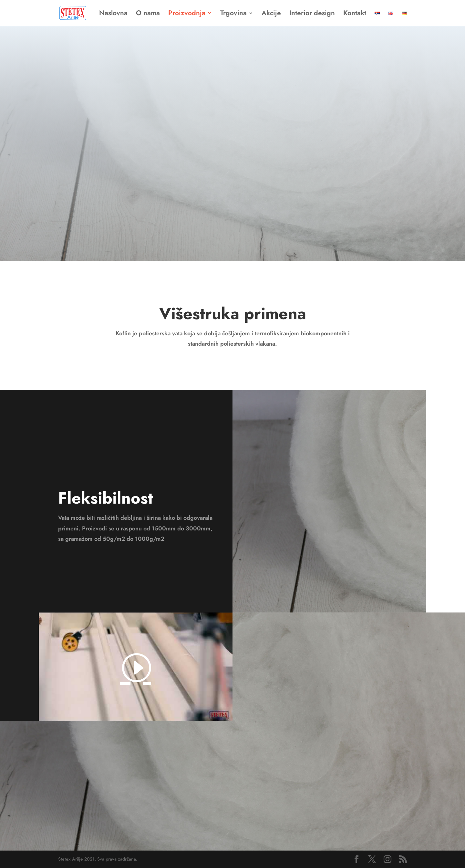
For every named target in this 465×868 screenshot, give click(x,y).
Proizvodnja (187, 14)
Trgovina (233, 14)
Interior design (312, 14)
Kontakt (355, 14)
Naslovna (113, 14)
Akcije (271, 14)
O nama (148, 14)
